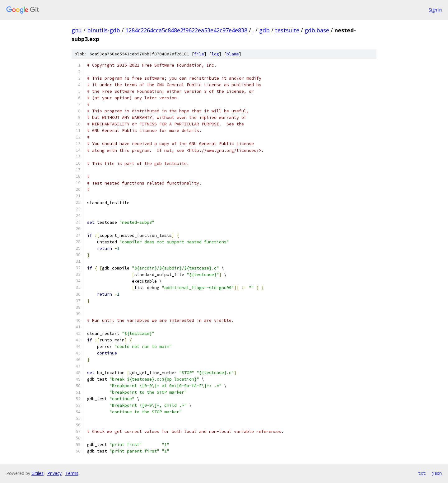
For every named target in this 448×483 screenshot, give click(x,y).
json (437, 473)
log (215, 54)
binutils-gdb (104, 30)
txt (422, 473)
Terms (72, 473)
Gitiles (37, 473)
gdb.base (317, 30)
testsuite (287, 30)
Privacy (54, 473)
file (199, 54)
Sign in (435, 10)
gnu (77, 30)
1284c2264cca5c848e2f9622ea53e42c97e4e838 (186, 30)
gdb (264, 30)
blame (233, 54)
